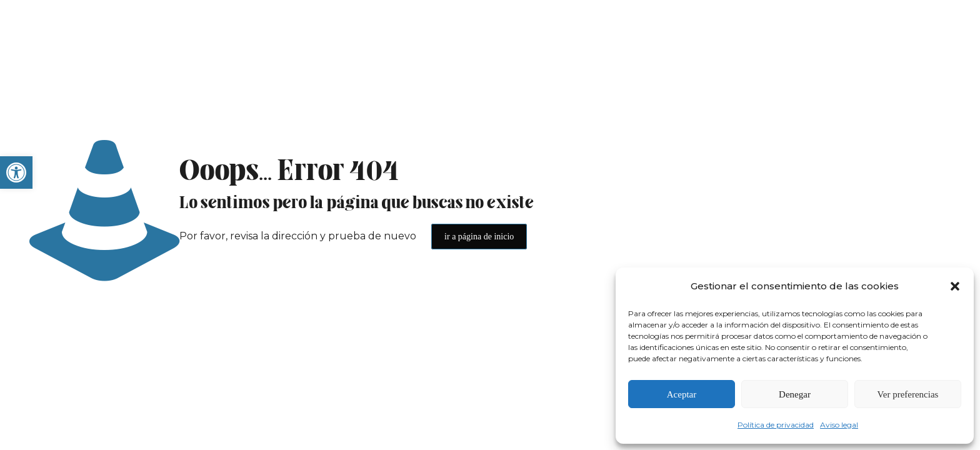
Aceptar (682, 394)
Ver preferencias (908, 394)
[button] (16, 172)
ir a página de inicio (479, 237)
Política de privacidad (776, 425)
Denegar (795, 394)
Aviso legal (839, 425)
